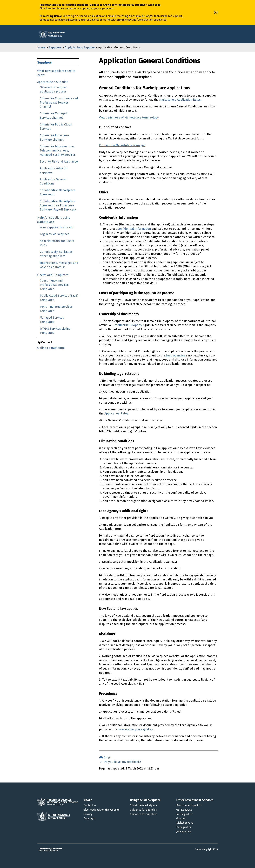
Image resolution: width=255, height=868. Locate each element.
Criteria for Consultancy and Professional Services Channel (59, 102)
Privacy (88, 814)
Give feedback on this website (102, 810)
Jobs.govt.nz (184, 832)
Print (107, 758)
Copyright (89, 819)
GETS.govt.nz (184, 810)
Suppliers (55, 47)
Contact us (90, 805)
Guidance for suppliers (144, 814)
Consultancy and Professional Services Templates (54, 285)
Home (41, 47)
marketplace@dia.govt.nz (65, 20)
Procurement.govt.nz (189, 805)
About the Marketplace (144, 805)
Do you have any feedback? (122, 762)
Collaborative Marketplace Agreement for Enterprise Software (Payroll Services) (58, 205)
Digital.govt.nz (185, 823)
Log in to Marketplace (55, 234)
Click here (46, 9)
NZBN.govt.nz (185, 814)
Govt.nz (181, 819)
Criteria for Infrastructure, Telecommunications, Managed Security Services (58, 150)
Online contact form (51, 348)
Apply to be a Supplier (80, 47)
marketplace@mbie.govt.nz (119, 20)
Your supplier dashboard (57, 227)
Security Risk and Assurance (59, 162)
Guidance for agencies (143, 810)
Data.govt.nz (184, 827)
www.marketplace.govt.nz (135, 729)
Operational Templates (53, 275)
